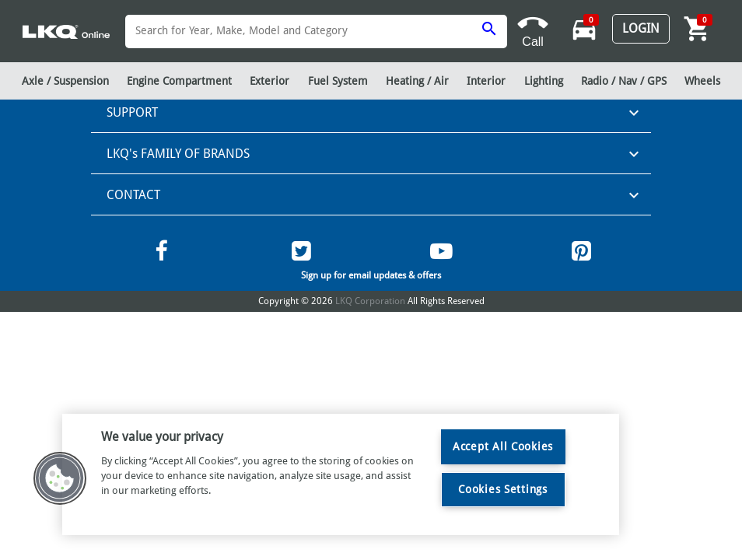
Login (641, 28)
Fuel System (338, 81)
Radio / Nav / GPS (624, 81)
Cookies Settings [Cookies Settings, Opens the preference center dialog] (503, 489)
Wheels (702, 81)
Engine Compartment (179, 81)
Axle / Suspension (65, 81)
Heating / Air (417, 81)
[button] (60, 478)
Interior (486, 81)
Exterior (269, 81)
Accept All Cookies (503, 446)
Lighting (544, 81)
